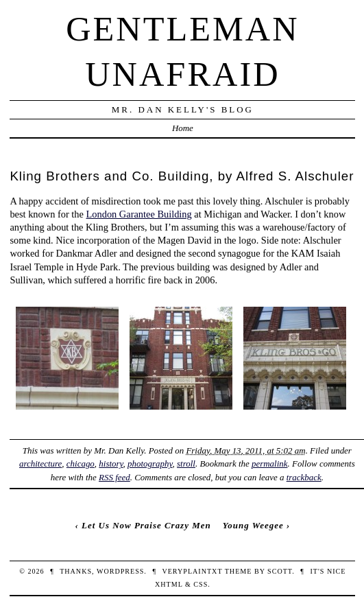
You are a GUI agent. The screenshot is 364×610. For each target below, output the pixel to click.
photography (150, 464)
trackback (304, 477)
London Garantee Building (139, 214)
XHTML (169, 584)
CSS (201, 584)
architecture (40, 464)
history (111, 464)
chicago (81, 464)
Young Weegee (253, 525)
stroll (186, 464)
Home (183, 128)
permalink (270, 464)
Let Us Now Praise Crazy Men (146, 525)
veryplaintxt (192, 571)
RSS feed (114, 477)
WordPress (120, 571)
